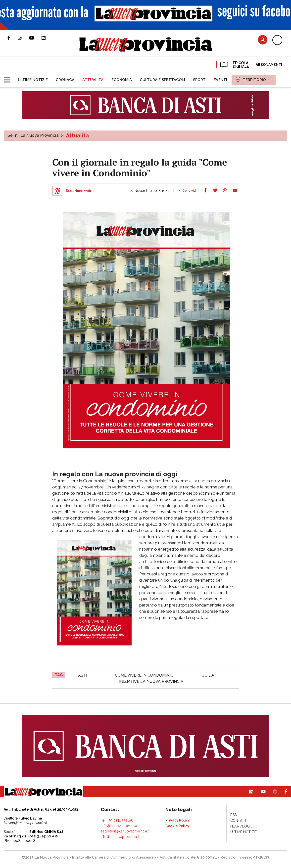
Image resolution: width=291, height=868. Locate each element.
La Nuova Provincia (40, 135)
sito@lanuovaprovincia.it (120, 837)
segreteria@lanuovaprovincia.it (125, 831)
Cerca (263, 40)
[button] (9, 78)
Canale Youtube (35, 38)
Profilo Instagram (23, 38)
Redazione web (78, 191)
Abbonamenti (269, 65)
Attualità (77, 135)
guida (208, 675)
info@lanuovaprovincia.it (120, 826)
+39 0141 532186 (120, 820)
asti (83, 675)
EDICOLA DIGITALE (234, 65)
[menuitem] (33, 80)
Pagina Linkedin (47, 38)
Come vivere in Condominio (144, 675)
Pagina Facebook (13, 38)
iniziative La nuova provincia (151, 681)
